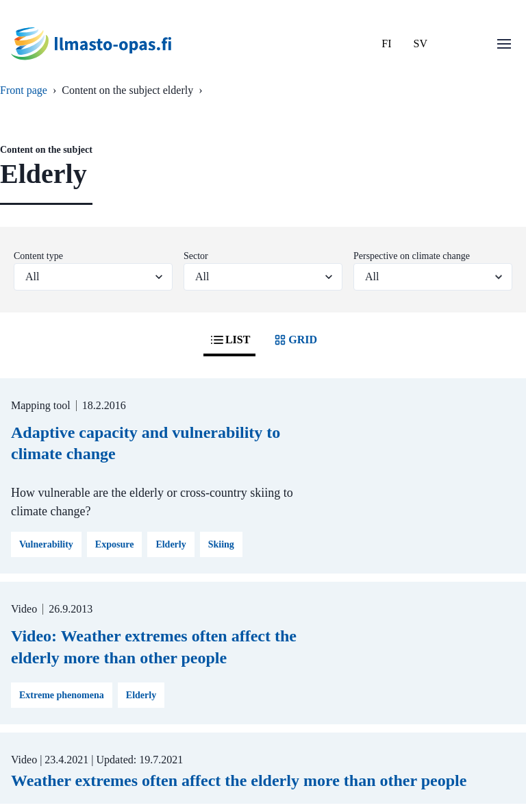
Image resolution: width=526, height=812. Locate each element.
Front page (24, 90)
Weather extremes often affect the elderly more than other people (239, 780)
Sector (196, 256)
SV (421, 44)
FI (386, 44)
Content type (38, 256)
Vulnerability (46, 544)
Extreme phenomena (62, 695)
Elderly (171, 544)
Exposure (115, 544)
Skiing (221, 544)
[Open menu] (504, 44)
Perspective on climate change (412, 256)
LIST (229, 340)
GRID (295, 340)
